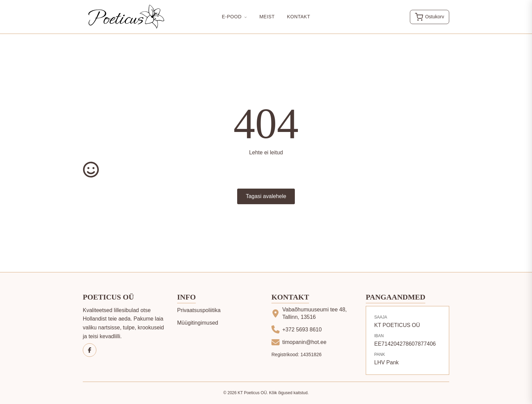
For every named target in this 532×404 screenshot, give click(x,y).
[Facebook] (90, 350)
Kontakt (299, 17)
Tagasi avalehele (266, 196)
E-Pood (235, 17)
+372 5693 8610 (302, 330)
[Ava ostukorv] (430, 17)
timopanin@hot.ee (304, 342)
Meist (267, 17)
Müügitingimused (198, 323)
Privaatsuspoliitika (199, 310)
